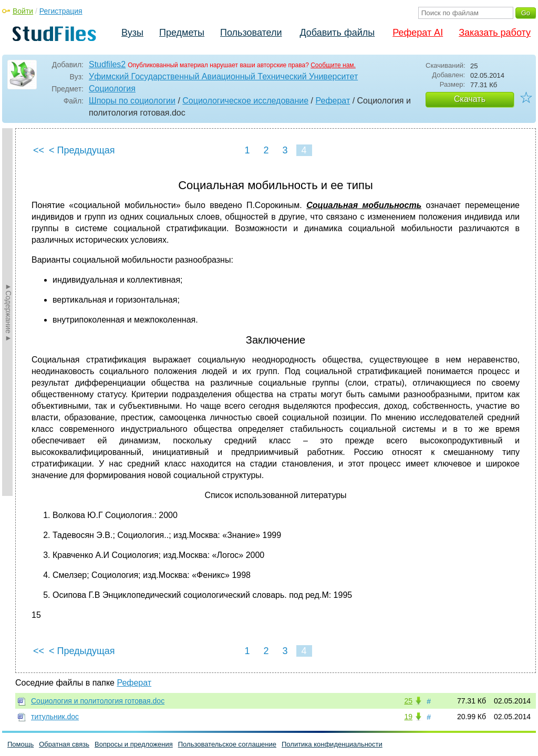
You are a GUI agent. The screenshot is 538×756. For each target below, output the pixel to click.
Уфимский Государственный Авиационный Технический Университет (223, 76)
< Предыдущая (82, 150)
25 (408, 701)
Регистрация (61, 11)
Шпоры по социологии (132, 101)
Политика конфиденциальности (332, 744)
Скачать (470, 99)
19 (408, 717)
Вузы (132, 33)
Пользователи (251, 33)
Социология (112, 89)
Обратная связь (64, 744)
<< (39, 150)
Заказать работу (495, 33)
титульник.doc (55, 717)
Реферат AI (418, 33)
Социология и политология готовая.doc (98, 701)
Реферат (333, 101)
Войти (23, 11)
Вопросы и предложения (134, 744)
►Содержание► (8, 312)
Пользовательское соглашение (227, 744)
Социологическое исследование (245, 101)
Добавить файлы (337, 33)
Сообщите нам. (333, 65)
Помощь (20, 744)
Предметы (182, 33)
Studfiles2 (107, 64)
